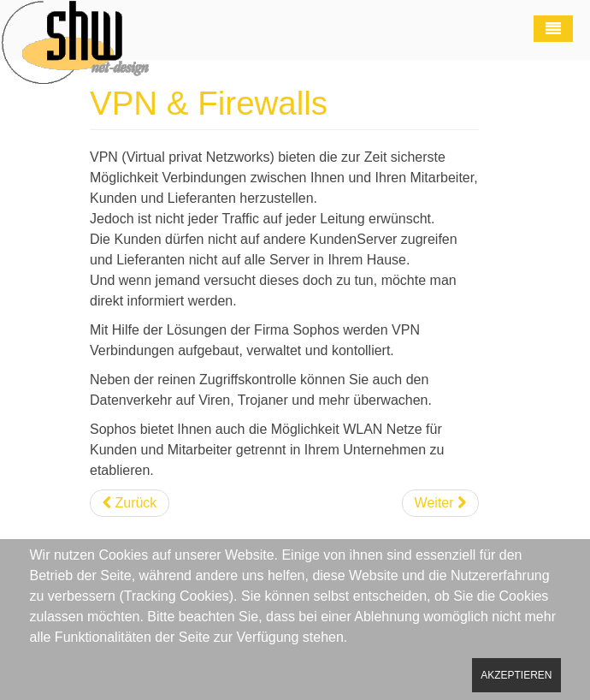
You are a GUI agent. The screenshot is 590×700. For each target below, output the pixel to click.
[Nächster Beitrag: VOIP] (440, 503)
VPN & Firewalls (209, 103)
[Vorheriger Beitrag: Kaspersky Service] (130, 503)
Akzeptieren (516, 675)
